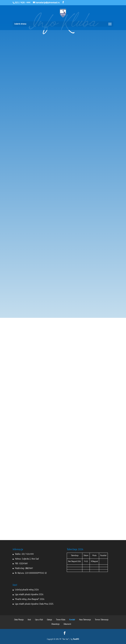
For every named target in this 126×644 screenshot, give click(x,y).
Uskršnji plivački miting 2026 (27, 590)
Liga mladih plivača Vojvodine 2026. (29, 595)
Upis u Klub (39, 620)
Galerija (49, 620)
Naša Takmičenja (85, 620)
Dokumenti (67, 624)
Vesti (29, 620)
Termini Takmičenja (102, 620)
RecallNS (76, 639)
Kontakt (72, 620)
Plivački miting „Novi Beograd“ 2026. (30, 599)
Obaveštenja (55, 624)
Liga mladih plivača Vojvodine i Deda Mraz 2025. (34, 604)
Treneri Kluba (61, 620)
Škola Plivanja (19, 620)
